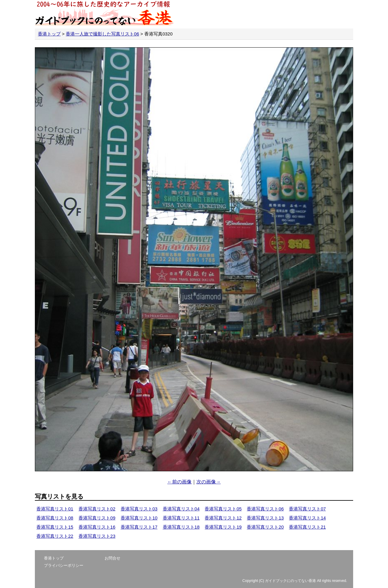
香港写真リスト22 (55, 536)
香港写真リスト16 (97, 527)
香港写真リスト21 (307, 527)
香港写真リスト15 (55, 527)
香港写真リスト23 (97, 536)
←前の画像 (179, 482)
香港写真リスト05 (223, 509)
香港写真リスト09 (97, 518)
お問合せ (112, 558)
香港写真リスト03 (139, 509)
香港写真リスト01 (55, 509)
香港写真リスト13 (265, 518)
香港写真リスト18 (181, 527)
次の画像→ (209, 482)
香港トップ (49, 34)
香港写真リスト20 (265, 527)
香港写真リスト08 (55, 518)
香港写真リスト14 (307, 518)
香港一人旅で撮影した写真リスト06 (102, 34)
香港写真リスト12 (223, 518)
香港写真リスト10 (139, 518)
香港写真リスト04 (181, 509)
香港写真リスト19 (223, 527)
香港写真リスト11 (181, 518)
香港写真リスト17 (139, 527)
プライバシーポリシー (64, 565)
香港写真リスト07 (307, 509)
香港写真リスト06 (265, 509)
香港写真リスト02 (97, 509)
